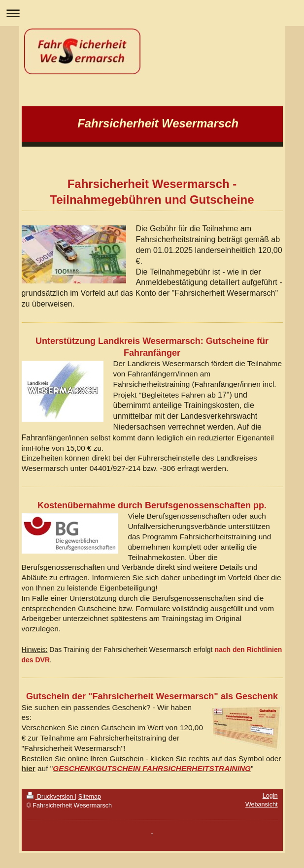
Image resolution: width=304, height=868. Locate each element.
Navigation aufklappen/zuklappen (152, 13)
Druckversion (51, 797)
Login (270, 796)
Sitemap (90, 797)
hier (29, 768)
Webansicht (262, 805)
